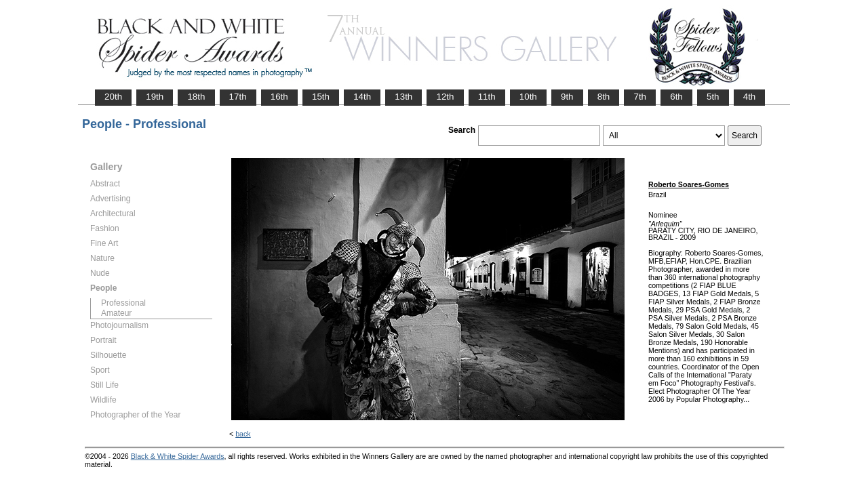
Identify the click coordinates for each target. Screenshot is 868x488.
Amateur (116, 313)
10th (528, 97)
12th (445, 97)
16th (279, 97)
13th (403, 97)
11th (487, 97)
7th (640, 97)
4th (750, 97)
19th (155, 97)
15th (321, 97)
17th (238, 97)
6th (676, 97)
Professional (123, 303)
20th (113, 97)
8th (604, 97)
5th (713, 97)
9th (567, 97)
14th (362, 97)
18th (196, 97)
